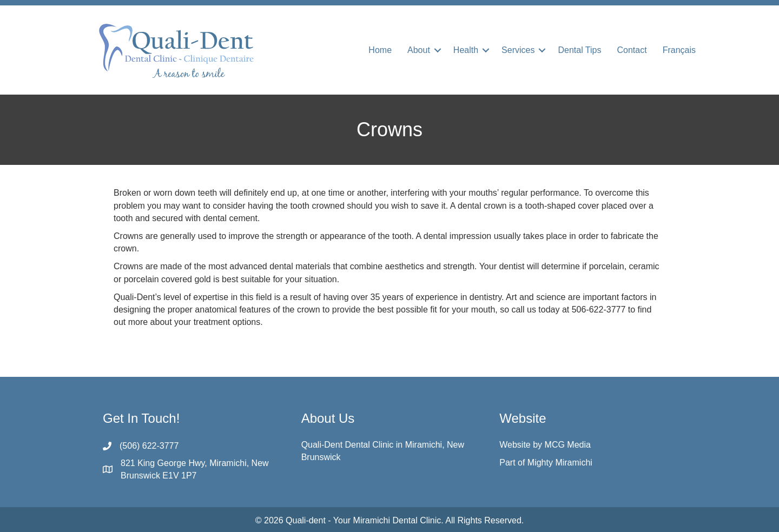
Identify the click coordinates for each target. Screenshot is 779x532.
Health (466, 50)
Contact (632, 50)
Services (518, 50)
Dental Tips (579, 50)
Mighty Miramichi (560, 463)
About (419, 50)
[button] (438, 50)
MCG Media (568, 445)
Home (380, 50)
